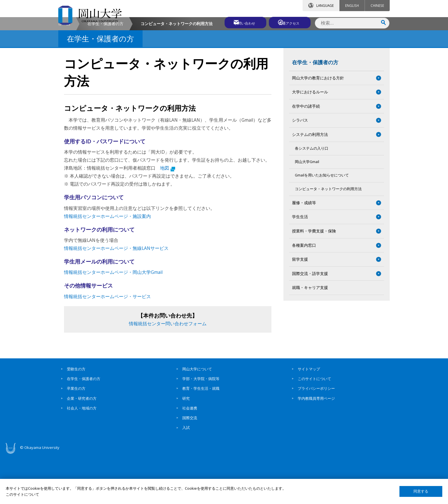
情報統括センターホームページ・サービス (107, 345)
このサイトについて (314, 427)
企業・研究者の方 (82, 447)
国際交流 (190, 467)
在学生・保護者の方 (105, 72)
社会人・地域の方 (82, 457)
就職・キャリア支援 (310, 336)
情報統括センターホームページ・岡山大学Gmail (113, 321)
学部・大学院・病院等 (201, 427)
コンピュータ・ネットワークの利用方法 (328, 237)
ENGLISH (352, 5)
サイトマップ (309, 418)
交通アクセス (290, 22)
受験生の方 (76, 418)
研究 (186, 447)
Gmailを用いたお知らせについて (322, 224)
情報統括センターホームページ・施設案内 (107, 265)
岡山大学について (197, 418)
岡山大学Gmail (307, 211)
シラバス (300, 169)
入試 (186, 476)
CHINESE (377, 5)
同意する (421, 491)
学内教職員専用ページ (316, 447)
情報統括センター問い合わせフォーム (168, 372)
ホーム (64, 72)
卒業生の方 (76, 437)
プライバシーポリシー (316, 437)
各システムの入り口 (312, 197)
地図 (168, 217)
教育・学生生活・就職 (201, 437)
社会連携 (190, 457)
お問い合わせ (239, 22)
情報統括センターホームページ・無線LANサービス (116, 297)
